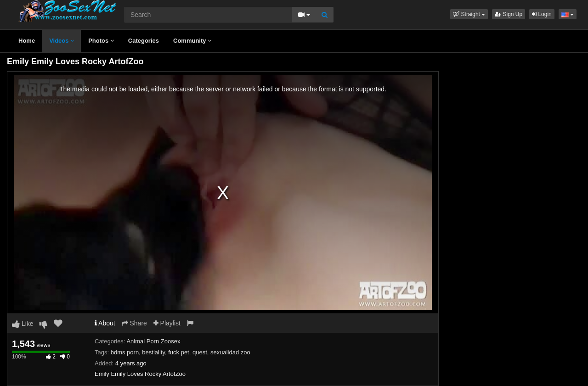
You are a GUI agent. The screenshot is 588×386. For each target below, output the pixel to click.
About (105, 323)
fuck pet (179, 352)
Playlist (167, 323)
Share (134, 323)
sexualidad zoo (230, 352)
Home (27, 41)
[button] (469, 14)
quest (200, 352)
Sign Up (509, 14)
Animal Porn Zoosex (153, 341)
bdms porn (125, 352)
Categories (144, 41)
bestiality (153, 352)
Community (192, 41)
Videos (62, 41)
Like (23, 324)
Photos (101, 41)
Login (542, 14)
